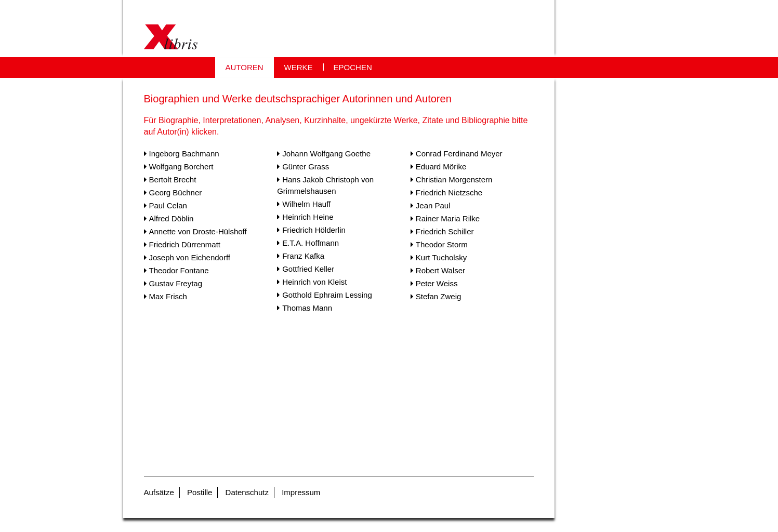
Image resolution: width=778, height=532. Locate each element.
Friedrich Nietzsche (449, 192)
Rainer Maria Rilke (448, 218)
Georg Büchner (176, 192)
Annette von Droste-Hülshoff (198, 231)
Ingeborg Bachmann (184, 154)
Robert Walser (440, 270)
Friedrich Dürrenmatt (185, 244)
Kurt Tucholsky (441, 257)
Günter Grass (306, 167)
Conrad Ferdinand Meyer (459, 154)
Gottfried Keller (308, 269)
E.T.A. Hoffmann (311, 243)
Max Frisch (168, 296)
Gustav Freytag (176, 283)
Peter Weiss (437, 283)
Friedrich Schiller (445, 231)
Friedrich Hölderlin (314, 230)
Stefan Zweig (439, 296)
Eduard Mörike (441, 167)
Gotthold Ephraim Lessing (327, 295)
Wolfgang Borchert (181, 167)
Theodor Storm (442, 244)
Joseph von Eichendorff (190, 257)
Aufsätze (159, 492)
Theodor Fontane (179, 270)
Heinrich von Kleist (314, 282)
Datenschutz (247, 492)
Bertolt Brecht (173, 179)
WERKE (299, 67)
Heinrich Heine (308, 217)
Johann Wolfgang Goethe (326, 154)
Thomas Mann (307, 308)
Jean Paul (433, 205)
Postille (200, 492)
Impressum (301, 492)
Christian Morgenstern (454, 179)
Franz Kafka (303, 256)
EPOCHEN (353, 67)
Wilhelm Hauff (306, 204)
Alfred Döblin (172, 218)
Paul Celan (168, 205)
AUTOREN (245, 67)
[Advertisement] (339, 397)
